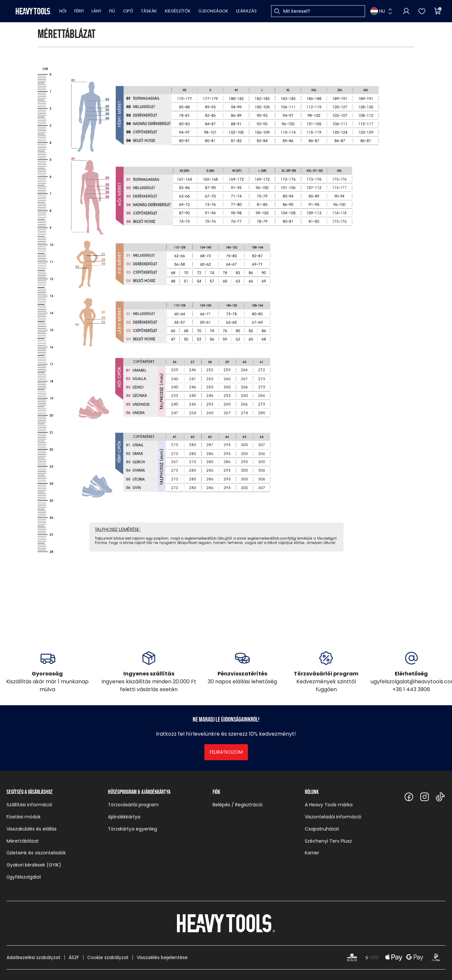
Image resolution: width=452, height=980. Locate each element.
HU (378, 11)
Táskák (149, 11)
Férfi (79, 11)
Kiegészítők (178, 11)
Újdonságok (213, 11)
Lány (96, 11)
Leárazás (246, 11)
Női (63, 11)
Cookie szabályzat (108, 957)
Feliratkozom (226, 752)
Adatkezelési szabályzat (34, 957)
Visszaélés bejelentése (162, 957)
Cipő (128, 11)
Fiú (112, 11)
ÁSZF (74, 957)
